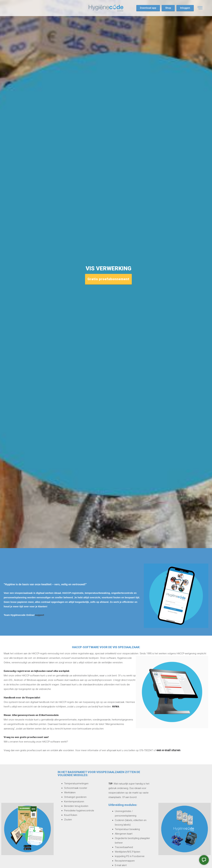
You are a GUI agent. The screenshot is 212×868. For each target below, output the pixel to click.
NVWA (115, 707)
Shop (168, 8)
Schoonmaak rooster (76, 788)
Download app (148, 8)
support (40, 615)
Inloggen (185, 8)
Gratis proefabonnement (108, 279)
